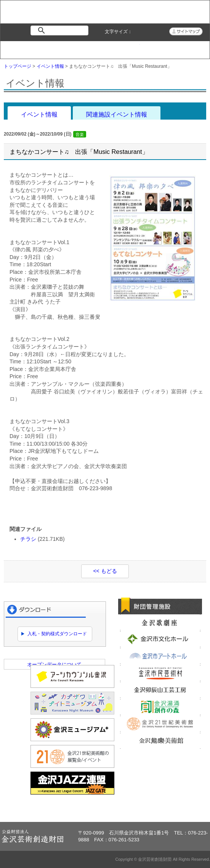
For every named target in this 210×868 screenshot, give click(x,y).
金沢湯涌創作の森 (160, 707)
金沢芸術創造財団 (29, 17)
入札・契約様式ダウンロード (57, 634)
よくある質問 (157, 48)
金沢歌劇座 (160, 622)
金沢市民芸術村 (160, 673)
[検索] (61, 30)
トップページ (18, 48)
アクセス (192, 48)
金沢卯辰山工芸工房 (160, 690)
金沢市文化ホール (160, 639)
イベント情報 (52, 48)
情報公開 (122, 48)
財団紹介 (87, 48)
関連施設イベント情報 (117, 114)
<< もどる (105, 571)
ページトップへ (183, 809)
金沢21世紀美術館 (160, 724)
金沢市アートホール (160, 656)
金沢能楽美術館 (160, 741)
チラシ (28, 539)
